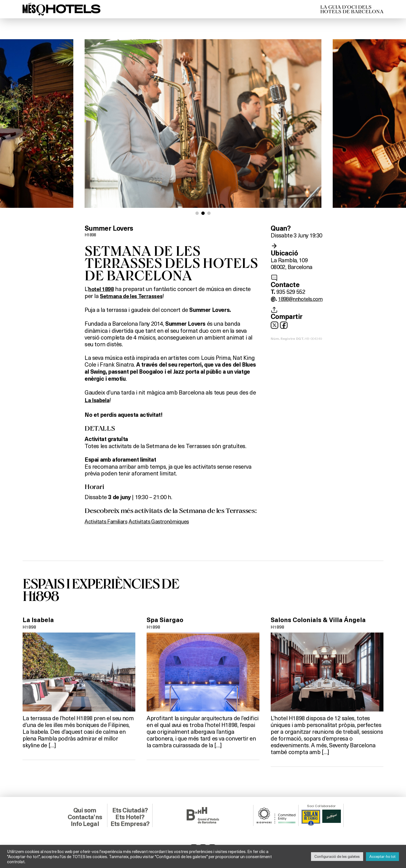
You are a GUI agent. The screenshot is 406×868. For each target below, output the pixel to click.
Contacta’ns (85, 816)
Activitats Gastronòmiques (168, 521)
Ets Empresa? (130, 823)
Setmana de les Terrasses (133, 296)
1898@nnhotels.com (303, 298)
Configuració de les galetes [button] (337, 856)
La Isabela (39, 619)
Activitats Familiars (109, 521)
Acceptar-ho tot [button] (382, 856)
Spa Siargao (166, 619)
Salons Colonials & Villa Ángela (321, 619)
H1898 (91, 234)
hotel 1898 (102, 289)
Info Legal (85, 823)
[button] (197, 213)
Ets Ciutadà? (130, 810)
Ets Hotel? (130, 816)
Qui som (85, 810)
